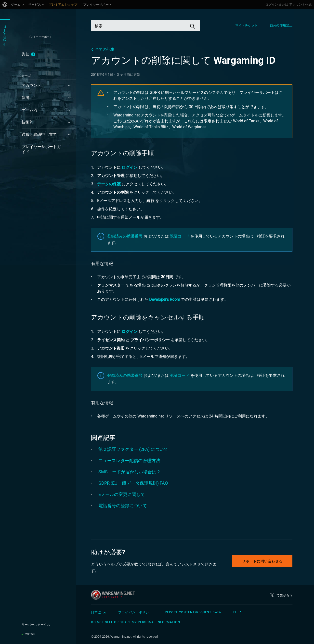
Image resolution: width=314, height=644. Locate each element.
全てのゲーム (5, 35)
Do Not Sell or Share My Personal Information (136, 622)
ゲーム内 (29, 110)
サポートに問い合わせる (262, 561)
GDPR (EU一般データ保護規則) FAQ (133, 483)
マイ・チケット (247, 25)
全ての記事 (105, 49)
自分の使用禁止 (281, 25)
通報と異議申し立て (39, 134)
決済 (26, 98)
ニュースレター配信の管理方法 (129, 461)
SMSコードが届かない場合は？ (130, 472)
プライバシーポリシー (135, 612)
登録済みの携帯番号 (125, 236)
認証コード (180, 236)
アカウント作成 (300, 5)
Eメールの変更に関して (122, 494)
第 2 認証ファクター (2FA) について (133, 449)
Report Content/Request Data (193, 612)
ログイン (272, 5)
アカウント (31, 85)
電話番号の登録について (123, 506)
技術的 (27, 122)
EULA (237, 612)
